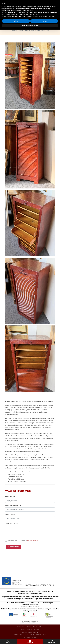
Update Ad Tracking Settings (30, 629)
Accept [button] (44, 21)
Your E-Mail (11, 514)
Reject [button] (16, 21)
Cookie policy (31, 627)
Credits (40, 627)
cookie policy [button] (29, 11)
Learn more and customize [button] (30, 26)
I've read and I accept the (23, 541)
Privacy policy (33, 541)
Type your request (13, 523)
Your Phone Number (13, 505)
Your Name (10, 497)
